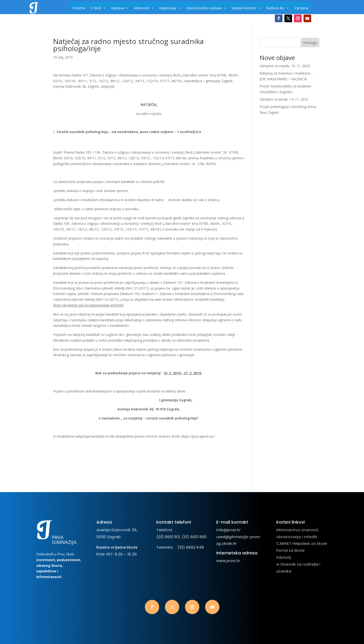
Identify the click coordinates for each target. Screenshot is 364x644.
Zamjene (301, 8)
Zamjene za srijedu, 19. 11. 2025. (285, 66)
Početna (79, 8)
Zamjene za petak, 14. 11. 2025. (284, 99)
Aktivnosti (144, 8)
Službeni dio (278, 8)
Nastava (120, 8)
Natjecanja (170, 8)
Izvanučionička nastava (206, 8)
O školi (98, 8)
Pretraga (310, 43)
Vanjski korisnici (246, 8)
